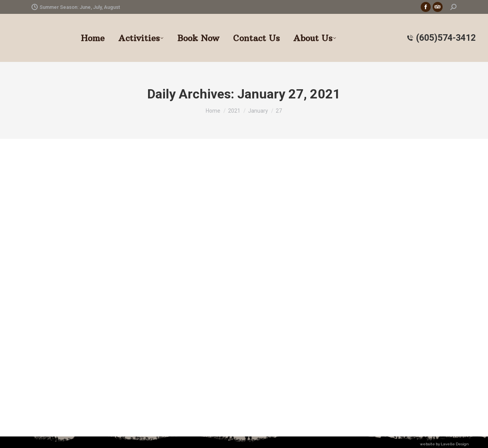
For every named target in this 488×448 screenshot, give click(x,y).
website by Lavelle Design (444, 444)
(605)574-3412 (441, 38)
